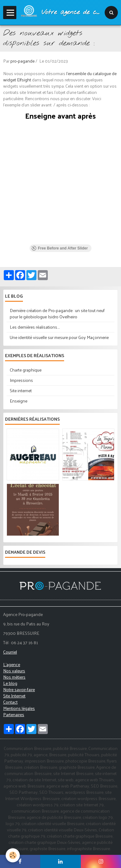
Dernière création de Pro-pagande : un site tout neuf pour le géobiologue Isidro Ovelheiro (57, 313)
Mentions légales (19, 708)
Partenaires (14, 714)
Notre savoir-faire (19, 689)
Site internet (21, 390)
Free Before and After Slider (60, 248)
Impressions (21, 380)
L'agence (12, 664)
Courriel (10, 652)
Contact (10, 702)
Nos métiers (14, 677)
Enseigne (19, 401)
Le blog (10, 683)
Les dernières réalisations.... (35, 327)
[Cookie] (13, 855)
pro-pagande (22, 61)
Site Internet (14, 696)
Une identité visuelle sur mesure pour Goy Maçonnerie (59, 337)
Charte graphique (26, 370)
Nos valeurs (14, 671)
